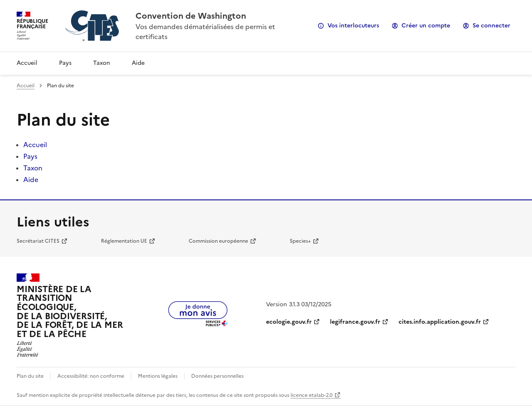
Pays (65, 63)
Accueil (27, 63)
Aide (138, 63)
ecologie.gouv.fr (289, 322)
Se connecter (491, 26)
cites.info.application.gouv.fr (440, 322)
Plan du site (30, 376)
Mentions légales (158, 376)
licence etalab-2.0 (312, 395)
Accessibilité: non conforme (91, 376)
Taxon (102, 63)
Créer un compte (426, 26)
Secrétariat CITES (38, 241)
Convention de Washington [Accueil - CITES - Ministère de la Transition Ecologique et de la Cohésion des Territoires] (191, 16)
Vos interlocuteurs (353, 26)
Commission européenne (218, 241)
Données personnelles (217, 376)
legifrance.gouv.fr (355, 322)
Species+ (300, 241)
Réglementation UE (124, 241)
